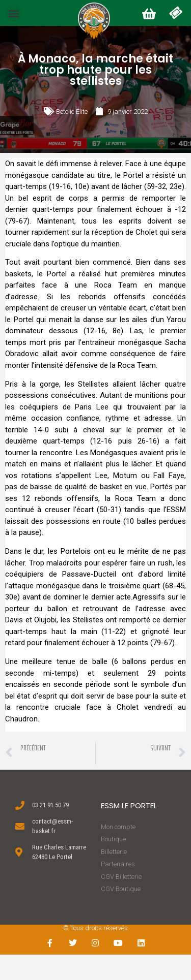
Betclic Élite (72, 112)
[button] (13, 13)
